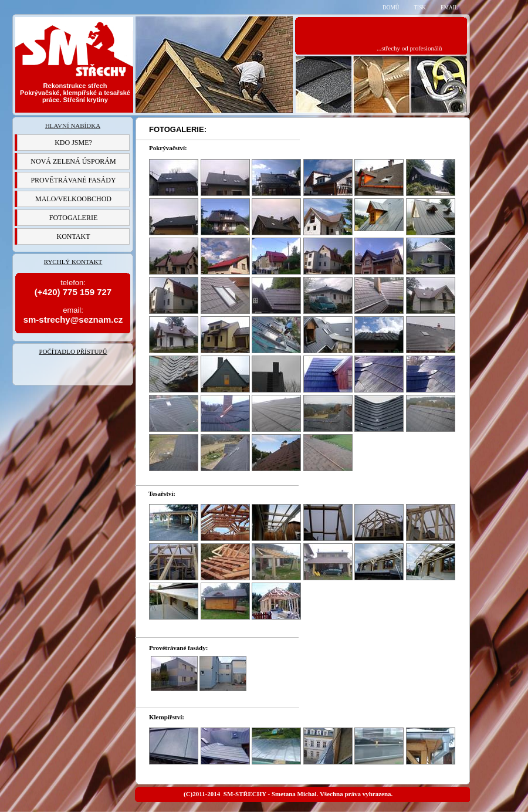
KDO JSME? (73, 143)
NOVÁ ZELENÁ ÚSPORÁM (73, 161)
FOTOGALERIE (73, 218)
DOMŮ (391, 8)
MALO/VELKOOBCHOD (73, 199)
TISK (420, 8)
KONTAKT (73, 236)
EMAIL (449, 8)
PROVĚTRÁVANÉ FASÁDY (73, 180)
